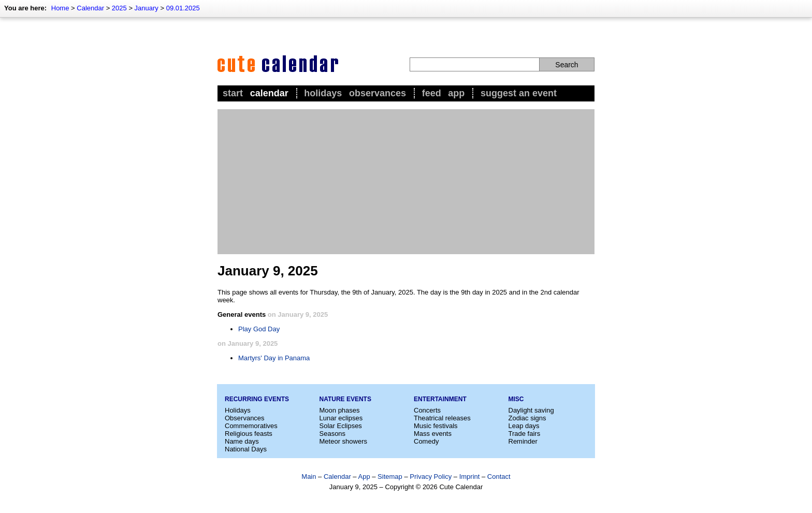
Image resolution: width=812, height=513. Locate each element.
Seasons (333, 434)
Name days (242, 441)
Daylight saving (531, 410)
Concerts (427, 410)
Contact (499, 477)
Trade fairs (525, 434)
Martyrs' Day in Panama (274, 358)
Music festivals (436, 426)
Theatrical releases (442, 418)
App (456, 93)
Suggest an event (519, 93)
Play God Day (259, 329)
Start (233, 93)
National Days (246, 449)
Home (60, 8)
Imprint (470, 477)
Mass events (433, 434)
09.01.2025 (183, 8)
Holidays (323, 93)
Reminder (523, 441)
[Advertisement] (406, 182)
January (147, 8)
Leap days (524, 426)
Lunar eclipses (341, 418)
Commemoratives (251, 426)
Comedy (426, 441)
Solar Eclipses (341, 426)
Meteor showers (343, 441)
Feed (432, 93)
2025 (119, 8)
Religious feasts (249, 434)
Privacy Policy (431, 477)
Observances (378, 93)
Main (309, 477)
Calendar (90, 8)
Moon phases (340, 410)
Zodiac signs (527, 418)
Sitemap (390, 477)
